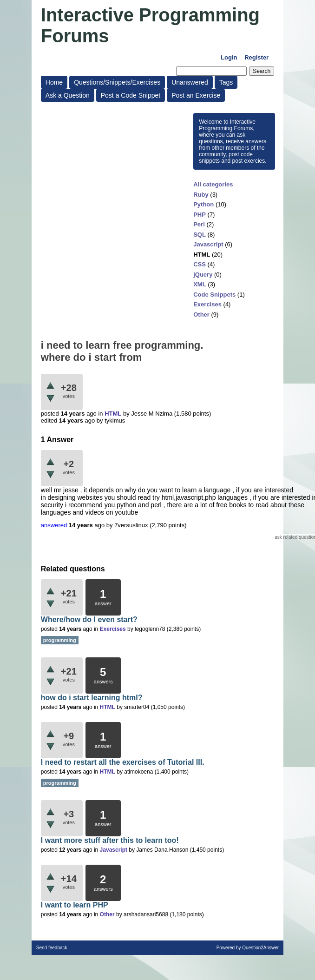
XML (200, 284)
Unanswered (190, 82)
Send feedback (52, 948)
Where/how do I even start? (89, 619)
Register (256, 57)
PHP (200, 215)
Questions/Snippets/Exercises (117, 82)
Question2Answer (260, 948)
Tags (226, 82)
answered (54, 525)
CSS (200, 264)
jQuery (203, 275)
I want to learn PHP (75, 905)
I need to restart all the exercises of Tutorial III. (123, 762)
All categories (213, 184)
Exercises (207, 304)
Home (54, 82)
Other (201, 315)
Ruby (201, 195)
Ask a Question (68, 95)
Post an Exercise (196, 95)
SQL (200, 235)
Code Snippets (214, 295)
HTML (202, 255)
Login (229, 57)
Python (203, 204)
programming (60, 640)
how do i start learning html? (92, 698)
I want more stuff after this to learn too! (110, 840)
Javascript (208, 244)
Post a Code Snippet (131, 95)
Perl (199, 224)
